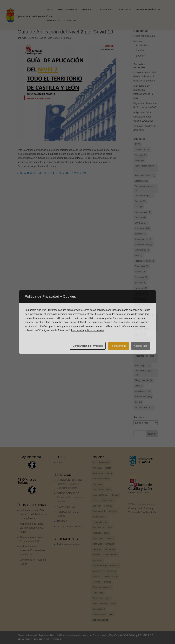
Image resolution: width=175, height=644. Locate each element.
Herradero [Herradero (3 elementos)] (141, 288)
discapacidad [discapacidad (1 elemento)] (142, 228)
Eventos (140, 56)
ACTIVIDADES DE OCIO (70, 527)
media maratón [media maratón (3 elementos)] (143, 304)
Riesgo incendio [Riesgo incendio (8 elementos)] (144, 380)
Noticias (138, 41)
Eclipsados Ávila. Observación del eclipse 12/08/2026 (144, 117)
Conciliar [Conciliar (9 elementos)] (140, 217)
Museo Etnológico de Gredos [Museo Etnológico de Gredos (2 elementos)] (144, 317)
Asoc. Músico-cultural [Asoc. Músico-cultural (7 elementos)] (145, 168)
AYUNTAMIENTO (66, 10)
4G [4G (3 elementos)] (138, 144)
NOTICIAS (52, 21)
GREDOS (124, 10)
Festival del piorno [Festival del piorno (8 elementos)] (145, 261)
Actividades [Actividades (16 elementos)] (142, 150)
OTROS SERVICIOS (68, 493)
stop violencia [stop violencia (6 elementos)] (143, 391)
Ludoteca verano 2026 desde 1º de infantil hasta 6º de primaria (145, 77)
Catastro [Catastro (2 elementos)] (140, 201)
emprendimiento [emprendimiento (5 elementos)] (144, 245)
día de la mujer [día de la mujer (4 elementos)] (143, 239)
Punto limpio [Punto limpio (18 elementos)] (143, 365)
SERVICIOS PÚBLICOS (70, 480)
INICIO (50, 10)
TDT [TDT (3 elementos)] (138, 402)
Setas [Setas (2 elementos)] (139, 386)
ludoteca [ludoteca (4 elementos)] (140, 299)
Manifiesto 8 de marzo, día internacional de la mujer (32, 528)
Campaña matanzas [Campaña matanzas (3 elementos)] (144, 188)
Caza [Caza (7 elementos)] (139, 207)
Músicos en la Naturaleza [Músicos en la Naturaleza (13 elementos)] (142, 327)
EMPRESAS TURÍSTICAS (148, 10)
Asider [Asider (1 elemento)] (139, 161)
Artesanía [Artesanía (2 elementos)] (141, 155)
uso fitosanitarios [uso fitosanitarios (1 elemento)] (144, 407)
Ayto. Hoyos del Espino (34, 38)
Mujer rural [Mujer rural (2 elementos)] (141, 310)
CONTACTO (70, 21)
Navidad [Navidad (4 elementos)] (140, 334)
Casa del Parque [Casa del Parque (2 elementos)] (144, 196)
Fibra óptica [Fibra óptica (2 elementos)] (142, 266)
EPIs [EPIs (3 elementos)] (139, 255)
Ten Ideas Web (47, 635)
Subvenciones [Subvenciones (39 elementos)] (143, 397)
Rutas (60, 462)
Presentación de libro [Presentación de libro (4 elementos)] (144, 358)
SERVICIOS (106, 10)
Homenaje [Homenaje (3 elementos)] (141, 293)
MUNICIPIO (87, 10)
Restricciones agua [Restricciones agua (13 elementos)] (144, 373)
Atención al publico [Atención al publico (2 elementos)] (145, 175)
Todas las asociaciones (69, 544)
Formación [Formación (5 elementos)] (141, 277)
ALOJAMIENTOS (66, 507)
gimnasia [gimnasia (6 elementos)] (140, 283)
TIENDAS (62, 521)
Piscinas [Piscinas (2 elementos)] (140, 345)
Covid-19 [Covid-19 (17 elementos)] (141, 223)
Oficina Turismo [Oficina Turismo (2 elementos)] (143, 340)
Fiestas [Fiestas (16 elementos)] (140, 272)
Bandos (67, 38)
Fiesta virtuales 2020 (144, 36)
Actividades (142, 45)
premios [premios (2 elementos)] (140, 350)
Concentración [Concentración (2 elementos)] (143, 212)
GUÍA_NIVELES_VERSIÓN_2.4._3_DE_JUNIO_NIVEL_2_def (53, 173)
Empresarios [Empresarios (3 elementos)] (142, 250)
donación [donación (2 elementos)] (141, 234)
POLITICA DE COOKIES (48, 639)
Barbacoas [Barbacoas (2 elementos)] (141, 181)
